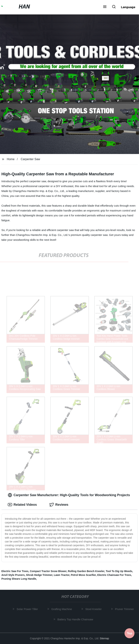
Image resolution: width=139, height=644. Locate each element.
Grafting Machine (62, 609)
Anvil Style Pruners (13, 575)
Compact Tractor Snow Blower (48, 571)
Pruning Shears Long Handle (19, 579)
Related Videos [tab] (22, 505)
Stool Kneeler (94, 609)
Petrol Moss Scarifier (83, 575)
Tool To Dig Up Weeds (119, 571)
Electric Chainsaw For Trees (114, 575)
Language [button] (128, 7)
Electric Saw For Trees (15, 571)
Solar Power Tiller (28, 609)
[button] (105, 7)
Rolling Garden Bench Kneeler (86, 571)
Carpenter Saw (30, 159)
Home (11, 159)
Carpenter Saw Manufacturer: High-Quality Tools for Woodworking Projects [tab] (69, 495)
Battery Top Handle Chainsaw (76, 619)
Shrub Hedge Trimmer (39, 575)
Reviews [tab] (59, 505)
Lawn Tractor (62, 575)
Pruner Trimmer (125, 609)
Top (130, 634)
